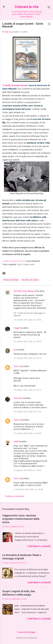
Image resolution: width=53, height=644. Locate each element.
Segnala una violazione (27, 638)
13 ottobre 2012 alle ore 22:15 (27, 358)
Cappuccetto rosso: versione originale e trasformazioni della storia (21, 519)
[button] (49, 24)
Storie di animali (11, 280)
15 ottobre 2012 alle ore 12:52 (27, 412)
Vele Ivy (17, 366)
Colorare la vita (27, 7)
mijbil (16, 442)
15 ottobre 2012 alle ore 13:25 (27, 433)
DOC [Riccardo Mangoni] (25, 291)
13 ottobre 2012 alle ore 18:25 (27, 342)
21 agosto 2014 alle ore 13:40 (27, 470)
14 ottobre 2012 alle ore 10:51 (27, 390)
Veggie (17, 328)
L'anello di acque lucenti (15, 85)
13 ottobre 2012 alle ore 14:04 (27, 320)
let (15, 350)
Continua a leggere (39, 546)
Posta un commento (15, 496)
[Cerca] (49, 8)
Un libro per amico (30, 280)
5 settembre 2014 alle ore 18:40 (28, 489)
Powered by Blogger (26, 632)
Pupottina (18, 398)
